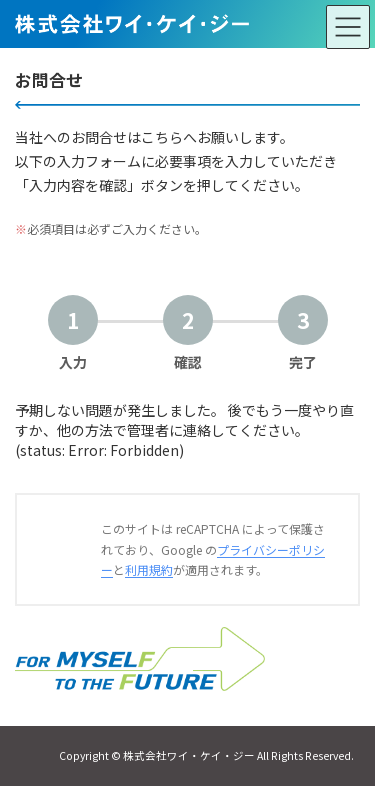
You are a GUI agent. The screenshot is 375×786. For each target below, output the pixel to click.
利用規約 (149, 569)
